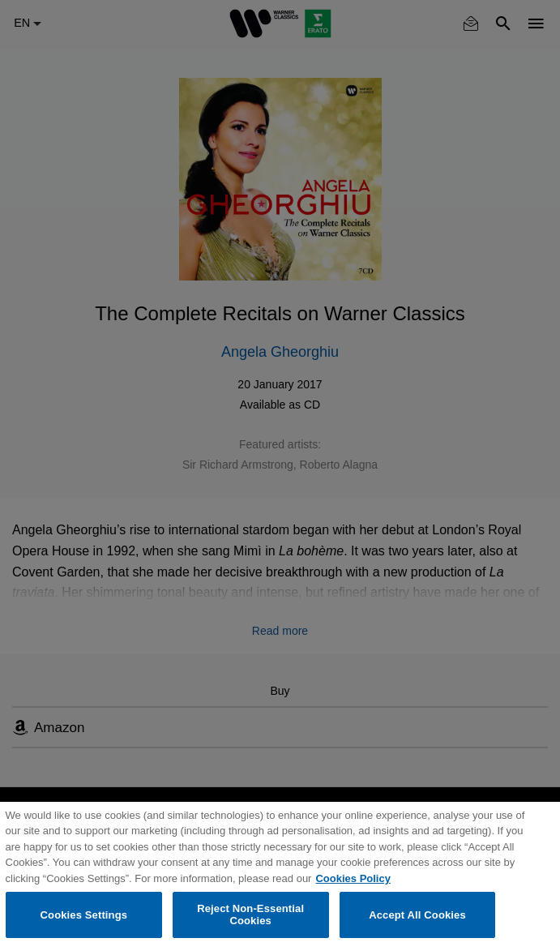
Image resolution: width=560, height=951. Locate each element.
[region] (280, 876)
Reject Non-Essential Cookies (250, 915)
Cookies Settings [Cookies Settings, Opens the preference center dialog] (84, 915)
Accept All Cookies (417, 915)
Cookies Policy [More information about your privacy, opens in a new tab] (353, 878)
